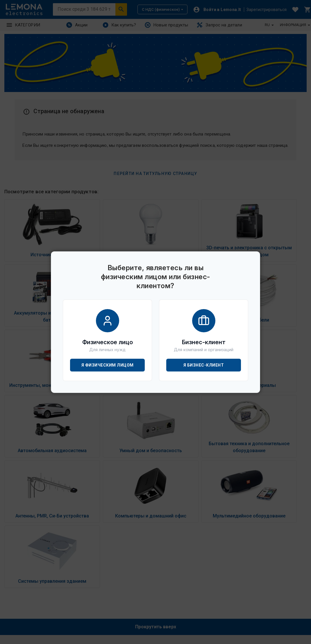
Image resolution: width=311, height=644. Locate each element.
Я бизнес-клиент (204, 365)
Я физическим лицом (108, 365)
